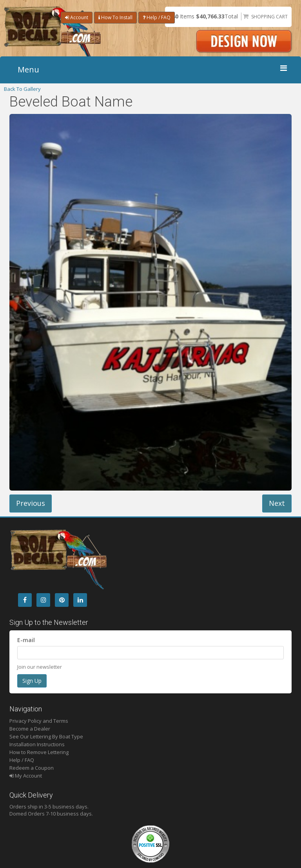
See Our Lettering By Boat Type (46, 736)
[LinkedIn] (80, 600)
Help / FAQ (157, 17)
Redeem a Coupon (32, 768)
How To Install (115, 17)
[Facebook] (25, 600)
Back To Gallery (22, 89)
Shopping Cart (269, 17)
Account (77, 17)
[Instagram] (43, 600)
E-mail (26, 640)
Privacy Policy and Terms (39, 721)
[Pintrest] (62, 600)
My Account (26, 776)
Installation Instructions (37, 744)
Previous (31, 503)
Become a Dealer (30, 729)
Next (277, 503)
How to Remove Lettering (39, 752)
